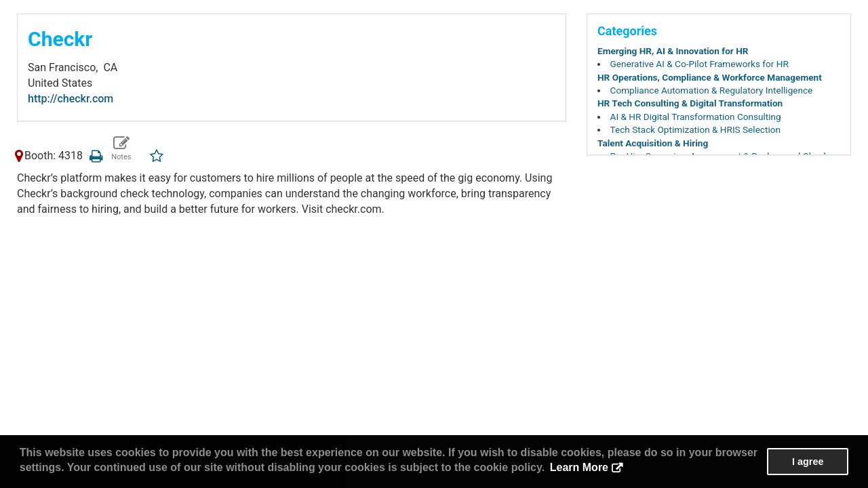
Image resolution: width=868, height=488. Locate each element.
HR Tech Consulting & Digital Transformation (690, 103)
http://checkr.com (71, 99)
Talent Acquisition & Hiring (653, 143)
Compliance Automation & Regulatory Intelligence (712, 90)
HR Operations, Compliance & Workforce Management (710, 77)
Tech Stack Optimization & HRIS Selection (695, 129)
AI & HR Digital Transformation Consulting (696, 117)
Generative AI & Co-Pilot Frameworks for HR (699, 64)
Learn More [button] (579, 467)
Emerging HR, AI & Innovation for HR (673, 51)
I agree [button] (808, 462)
